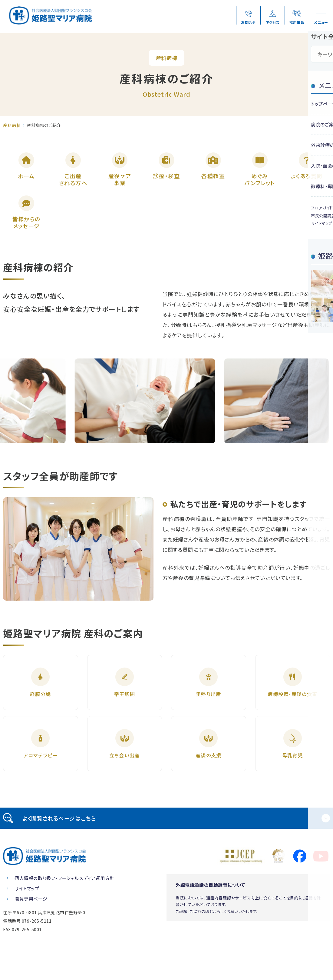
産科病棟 (12, 125)
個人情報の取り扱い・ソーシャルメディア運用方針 (64, 906)
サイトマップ (27, 917)
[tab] (166, 846)
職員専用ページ (31, 927)
